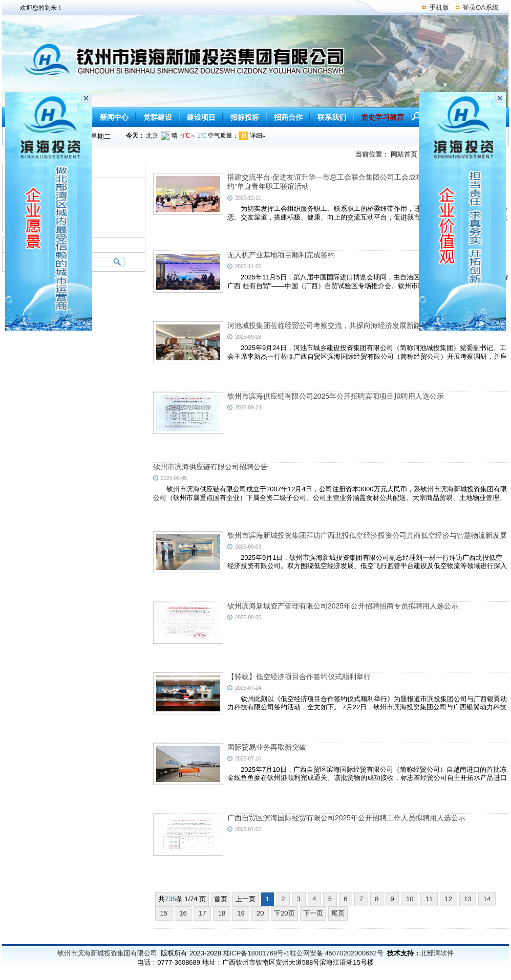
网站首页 (404, 154)
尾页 (338, 913)
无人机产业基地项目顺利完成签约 (281, 255)
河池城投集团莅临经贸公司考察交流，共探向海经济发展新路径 (328, 325)
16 (183, 913)
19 (241, 913)
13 (468, 899)
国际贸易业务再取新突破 (267, 747)
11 (429, 899)
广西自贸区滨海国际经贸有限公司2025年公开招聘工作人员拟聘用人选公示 (346, 818)
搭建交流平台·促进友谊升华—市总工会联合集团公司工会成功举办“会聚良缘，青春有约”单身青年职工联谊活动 (362, 182)
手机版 (439, 7)
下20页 (284, 913)
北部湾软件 (437, 953)
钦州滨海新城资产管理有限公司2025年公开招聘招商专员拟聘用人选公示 (343, 606)
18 (222, 913)
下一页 (313, 913)
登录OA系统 (481, 7)
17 (202, 913)
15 (164, 913)
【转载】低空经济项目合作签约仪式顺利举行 (299, 677)
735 (171, 899)
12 (449, 899)
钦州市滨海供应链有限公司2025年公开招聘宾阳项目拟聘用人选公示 (336, 396)
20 (260, 913)
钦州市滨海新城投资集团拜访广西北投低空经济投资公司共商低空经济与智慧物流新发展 (367, 535)
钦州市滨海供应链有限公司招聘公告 (210, 467)
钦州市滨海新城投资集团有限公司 (107, 953)
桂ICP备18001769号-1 (257, 953)
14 (487, 899)
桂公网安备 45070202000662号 (337, 953)
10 (410, 899)
